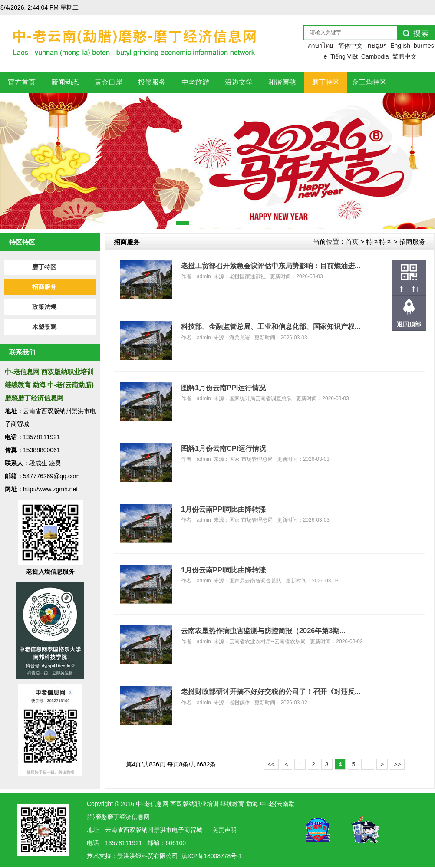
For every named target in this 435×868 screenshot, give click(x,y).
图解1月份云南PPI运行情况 (223, 388)
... (368, 764)
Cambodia (375, 56)
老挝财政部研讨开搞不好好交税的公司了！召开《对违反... (271, 691)
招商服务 (44, 287)
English (400, 46)
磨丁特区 (44, 267)
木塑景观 (44, 327)
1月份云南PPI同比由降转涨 (223, 509)
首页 (352, 242)
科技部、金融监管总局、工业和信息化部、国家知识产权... (271, 326)
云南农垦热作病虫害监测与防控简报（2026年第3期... (263, 631)
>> (397, 764)
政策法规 (44, 307)
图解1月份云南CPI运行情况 (224, 448)
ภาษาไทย (320, 46)
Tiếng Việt (344, 56)
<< (271, 764)
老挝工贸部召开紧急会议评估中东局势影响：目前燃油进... (271, 266)
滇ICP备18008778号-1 (212, 856)
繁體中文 (405, 56)
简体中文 (350, 46)
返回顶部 (409, 324)
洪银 (135, 856)
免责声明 (224, 830)
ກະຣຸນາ (377, 46)
